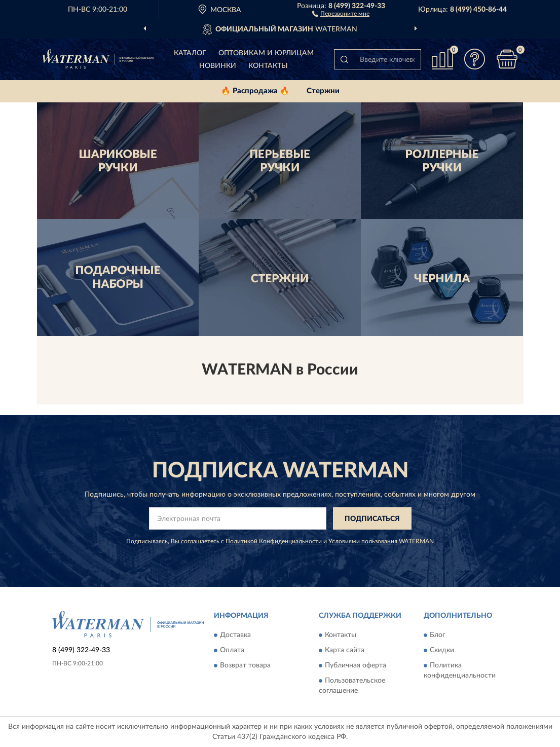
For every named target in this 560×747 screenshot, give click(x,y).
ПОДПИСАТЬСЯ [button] (372, 519)
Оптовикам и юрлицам (266, 53)
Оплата (232, 650)
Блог (438, 635)
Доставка (235, 635)
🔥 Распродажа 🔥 (255, 91)
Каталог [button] (190, 53)
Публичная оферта (356, 665)
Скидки (442, 650)
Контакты (268, 66)
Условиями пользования (363, 541)
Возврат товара (245, 665)
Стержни (323, 91)
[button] (341, 13)
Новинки (218, 66)
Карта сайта (345, 650)
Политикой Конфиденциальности (274, 541)
